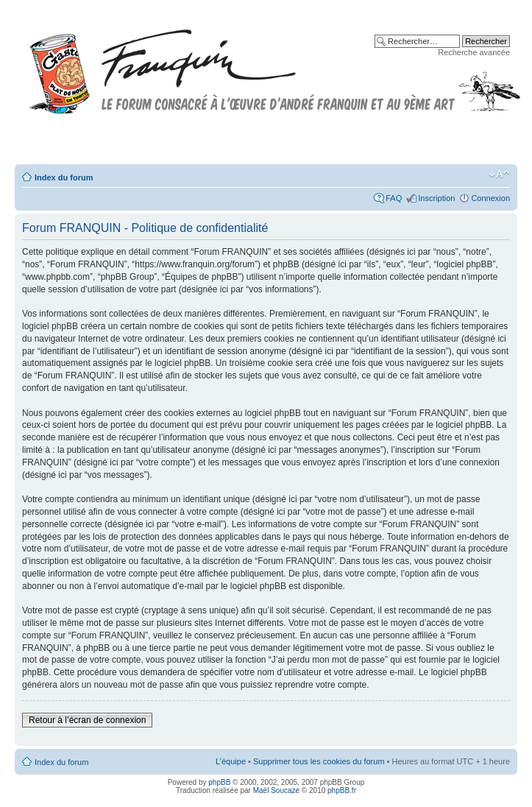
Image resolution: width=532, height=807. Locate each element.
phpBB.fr (342, 790)
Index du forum (64, 177)
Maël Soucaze (276, 790)
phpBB (219, 782)
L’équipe (231, 761)
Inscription (436, 198)
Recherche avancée (474, 52)
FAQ (394, 198)
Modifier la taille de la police (499, 175)
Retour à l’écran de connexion (87, 720)
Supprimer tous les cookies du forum (319, 761)
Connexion (490, 198)
